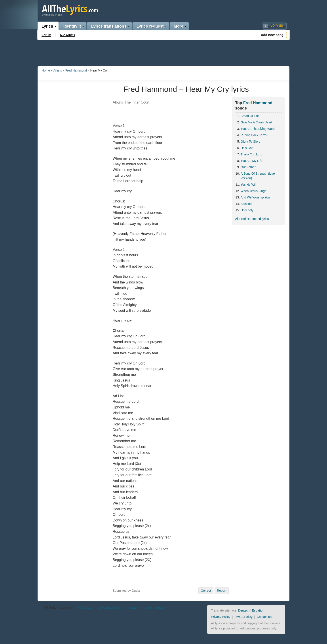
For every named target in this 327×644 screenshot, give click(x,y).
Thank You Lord (251, 154)
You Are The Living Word (258, 129)
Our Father (248, 167)
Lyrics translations (109, 26)
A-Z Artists (67, 35)
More (178, 26)
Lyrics (47, 26)
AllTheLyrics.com (57, 607)
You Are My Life (251, 161)
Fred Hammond (76, 70)
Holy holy (247, 210)
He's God (247, 148)
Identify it (72, 26)
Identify (134, 608)
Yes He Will (248, 185)
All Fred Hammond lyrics (252, 219)
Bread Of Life (250, 116)
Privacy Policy (221, 617)
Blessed (246, 204)
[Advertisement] (163, 52)
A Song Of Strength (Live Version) (258, 176)
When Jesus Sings (253, 191)
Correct (206, 591)
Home (46, 70)
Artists (58, 70)
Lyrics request (150, 26)
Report (222, 591)
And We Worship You (255, 197)
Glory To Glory (250, 142)
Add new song (272, 35)
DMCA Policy (243, 617)
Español (258, 610)
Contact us (264, 617)
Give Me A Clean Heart (256, 122)
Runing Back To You (254, 135)
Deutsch (244, 610)
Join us (277, 25)
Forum (46, 35)
